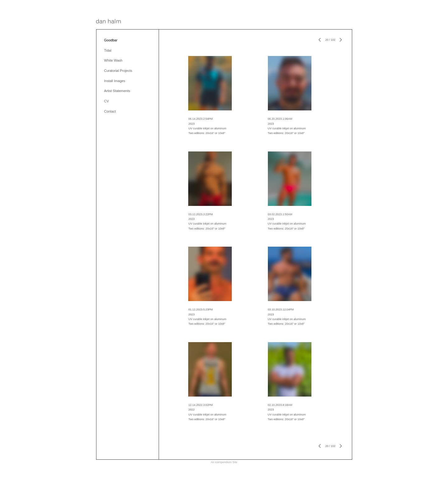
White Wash (113, 60)
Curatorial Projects (118, 71)
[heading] (108, 22)
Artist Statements (117, 91)
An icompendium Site (224, 462)
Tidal (108, 50)
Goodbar (111, 40)
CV (107, 101)
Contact (110, 111)
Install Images (115, 81)
